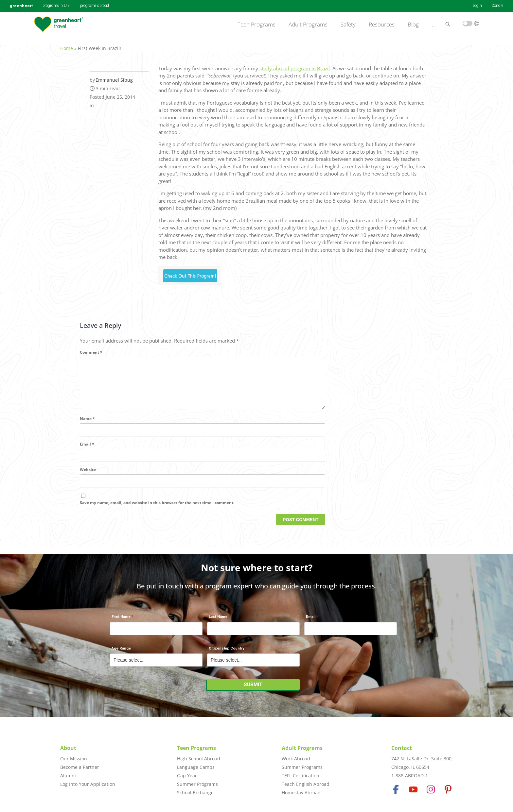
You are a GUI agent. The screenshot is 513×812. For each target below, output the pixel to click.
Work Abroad (296, 759)
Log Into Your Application (88, 784)
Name (87, 426)
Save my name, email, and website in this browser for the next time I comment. (157, 509)
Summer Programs (197, 784)
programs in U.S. (56, 6)
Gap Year (187, 776)
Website (88, 477)
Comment (91, 349)
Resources (382, 25)
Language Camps (196, 767)
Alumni (68, 776)
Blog (413, 25)
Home (67, 45)
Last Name (218, 620)
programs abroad (95, 6)
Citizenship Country (227, 652)
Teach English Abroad (306, 784)
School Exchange (195, 793)
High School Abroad (199, 759)
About (68, 748)
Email (87, 451)
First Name (121, 620)
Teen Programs (256, 25)
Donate (497, 6)
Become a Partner (80, 767)
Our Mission (74, 759)
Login (477, 6)
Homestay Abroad (301, 793)
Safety (348, 25)
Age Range (121, 652)
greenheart (21, 6)
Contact (402, 748)
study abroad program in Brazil (295, 65)
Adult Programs (308, 25)
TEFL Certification (301, 776)
